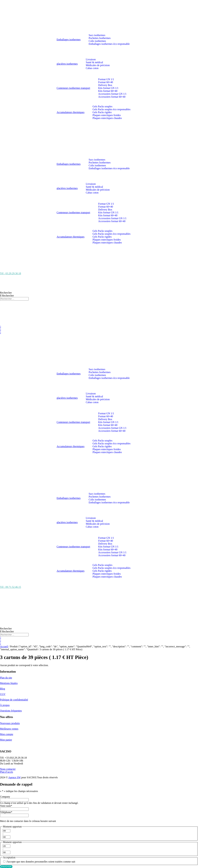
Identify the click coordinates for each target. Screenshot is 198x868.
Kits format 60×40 (108, 91)
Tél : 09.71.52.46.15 (11, 587)
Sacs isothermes (97, 35)
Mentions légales (9, 683)
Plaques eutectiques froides (107, 115)
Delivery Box (105, 85)
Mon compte (7, 734)
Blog (3, 689)
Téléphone (6, 812)
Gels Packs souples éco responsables (112, 109)
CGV (3, 694)
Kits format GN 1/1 (108, 88)
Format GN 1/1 (106, 79)
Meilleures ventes (9, 729)
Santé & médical (94, 62)
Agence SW (14, 777)
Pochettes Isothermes (100, 38)
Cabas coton (92, 68)
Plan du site (6, 678)
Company (5, 797)
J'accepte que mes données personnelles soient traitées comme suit (41, 862)
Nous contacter (8, 769)
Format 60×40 (106, 82)
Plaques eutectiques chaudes (107, 118)
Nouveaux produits (10, 723)
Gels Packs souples (102, 106)
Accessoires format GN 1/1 (112, 94)
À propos (5, 705)
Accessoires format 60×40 (112, 97)
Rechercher (6, 293)
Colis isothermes (97, 41)
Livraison (91, 59)
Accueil (4, 646)
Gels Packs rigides (102, 112)
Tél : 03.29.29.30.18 (11, 273)
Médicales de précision (98, 65)
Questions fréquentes (11, 711)
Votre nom (6, 806)
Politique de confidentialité (14, 700)
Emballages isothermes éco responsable (109, 44)
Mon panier (6, 740)
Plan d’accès (6, 772)
